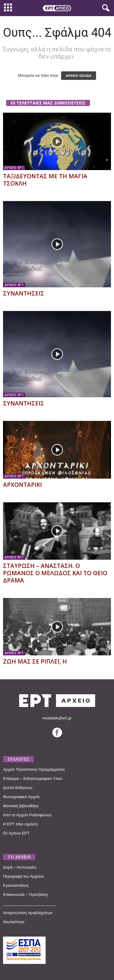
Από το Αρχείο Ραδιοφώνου (27, 815)
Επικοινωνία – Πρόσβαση (25, 895)
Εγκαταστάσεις (16, 885)
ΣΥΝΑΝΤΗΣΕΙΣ (24, 293)
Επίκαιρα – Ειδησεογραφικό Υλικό (33, 779)
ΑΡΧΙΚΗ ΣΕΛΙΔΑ (79, 76)
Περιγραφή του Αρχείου (23, 876)
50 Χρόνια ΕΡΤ (16, 833)
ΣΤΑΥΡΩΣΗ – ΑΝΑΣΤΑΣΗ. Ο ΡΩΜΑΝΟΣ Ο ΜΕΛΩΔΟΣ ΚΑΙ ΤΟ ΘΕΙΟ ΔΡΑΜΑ (55, 573)
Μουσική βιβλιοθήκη (21, 806)
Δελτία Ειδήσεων (18, 788)
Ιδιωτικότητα (14, 922)
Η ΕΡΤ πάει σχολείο (20, 824)
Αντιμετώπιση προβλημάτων (28, 913)
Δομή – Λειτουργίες (20, 867)
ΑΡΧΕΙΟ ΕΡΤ (14, 168)
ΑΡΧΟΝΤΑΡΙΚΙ (22, 485)
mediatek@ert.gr (57, 718)
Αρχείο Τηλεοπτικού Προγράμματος (34, 769)
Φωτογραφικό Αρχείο (21, 797)
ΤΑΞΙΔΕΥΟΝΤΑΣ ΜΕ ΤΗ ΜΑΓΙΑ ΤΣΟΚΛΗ (45, 180)
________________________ (29, 904)
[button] (105, 8)
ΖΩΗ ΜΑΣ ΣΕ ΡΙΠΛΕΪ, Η (35, 661)
